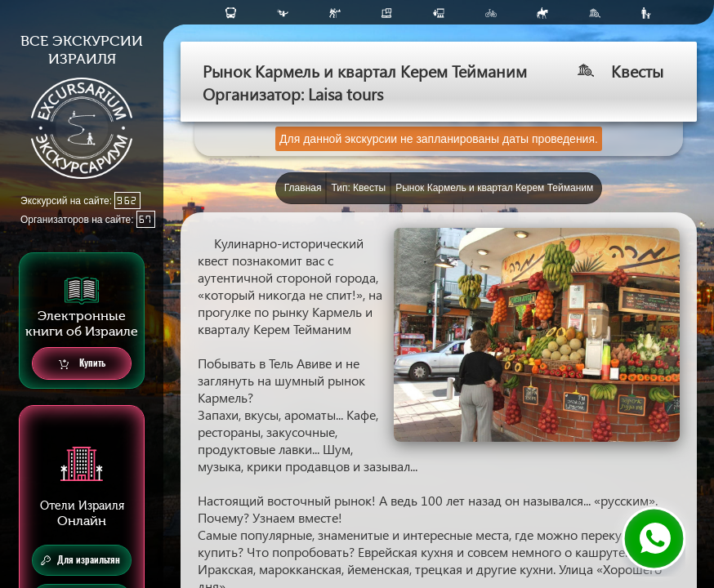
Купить (82, 364)
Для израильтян (80, 560)
